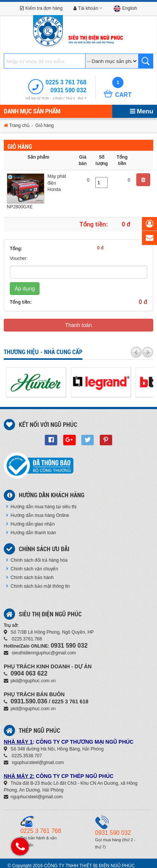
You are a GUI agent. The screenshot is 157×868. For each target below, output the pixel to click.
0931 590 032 (68, 90)
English (125, 8)
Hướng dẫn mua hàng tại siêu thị (41, 507)
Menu (142, 111)
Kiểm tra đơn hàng (41, 8)
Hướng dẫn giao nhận (30, 524)
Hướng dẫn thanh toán (31, 533)
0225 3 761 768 (66, 82)
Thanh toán (78, 325)
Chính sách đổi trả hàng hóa (37, 560)
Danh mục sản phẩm (32, 111)
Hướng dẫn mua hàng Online (37, 515)
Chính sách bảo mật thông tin (38, 586)
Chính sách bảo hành (30, 578)
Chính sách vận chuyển (32, 569)
